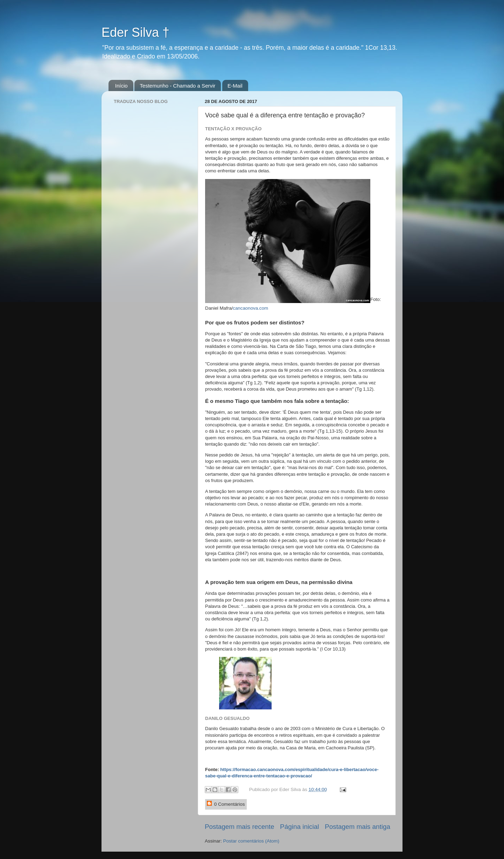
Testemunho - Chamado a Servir (177, 86)
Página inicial (299, 827)
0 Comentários (226, 804)
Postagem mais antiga (358, 827)
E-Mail (235, 86)
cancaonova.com (250, 308)
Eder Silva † (135, 32)
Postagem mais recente (239, 827)
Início (121, 86)
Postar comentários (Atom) (251, 841)
